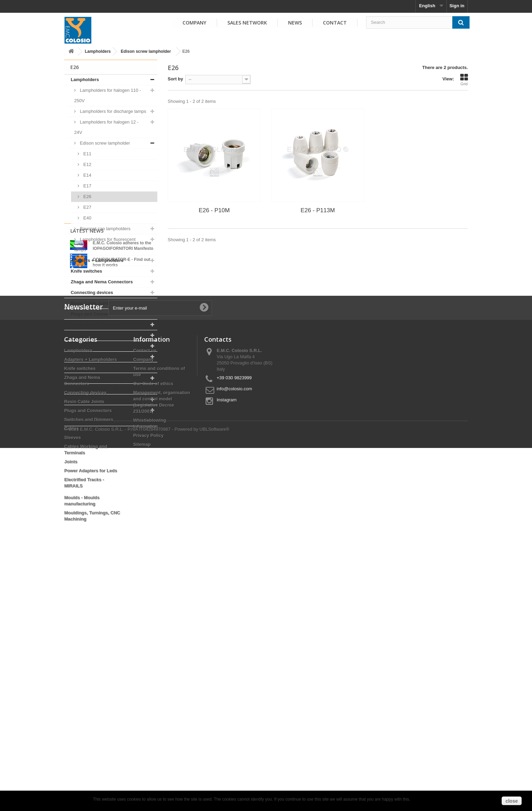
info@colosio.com (234, 637)
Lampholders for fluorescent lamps (105, 245)
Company (194, 23)
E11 (87, 154)
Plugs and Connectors (95, 314)
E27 (87, 207)
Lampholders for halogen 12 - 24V (106, 127)
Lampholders (98, 51)
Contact (335, 23)
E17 (87, 186)
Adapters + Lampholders (97, 260)
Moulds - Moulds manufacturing (105, 399)
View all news (111, 512)
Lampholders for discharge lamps (112, 111)
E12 (87, 164)
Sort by (175, 79)
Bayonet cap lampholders (105, 229)
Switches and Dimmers (95, 325)
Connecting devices (92, 292)
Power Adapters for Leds (97, 378)
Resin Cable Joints (91, 303)
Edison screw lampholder (146, 51)
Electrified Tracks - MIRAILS (101, 389)
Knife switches (86, 271)
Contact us (145, 599)
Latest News (87, 444)
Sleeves (79, 346)
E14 (87, 175)
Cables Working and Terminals (103, 357)
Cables (78, 335)
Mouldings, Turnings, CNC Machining (99, 415)
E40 (87, 218)
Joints (77, 367)
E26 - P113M (318, 210)
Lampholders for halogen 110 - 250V (108, 95)
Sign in (457, 6)
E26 (87, 197)
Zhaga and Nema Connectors (102, 282)
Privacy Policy (148, 684)
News (295, 23)
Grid (464, 80)
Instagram (227, 648)
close (512, 801)
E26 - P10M (214, 210)
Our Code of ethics (153, 632)
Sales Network (247, 23)
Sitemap (142, 693)
